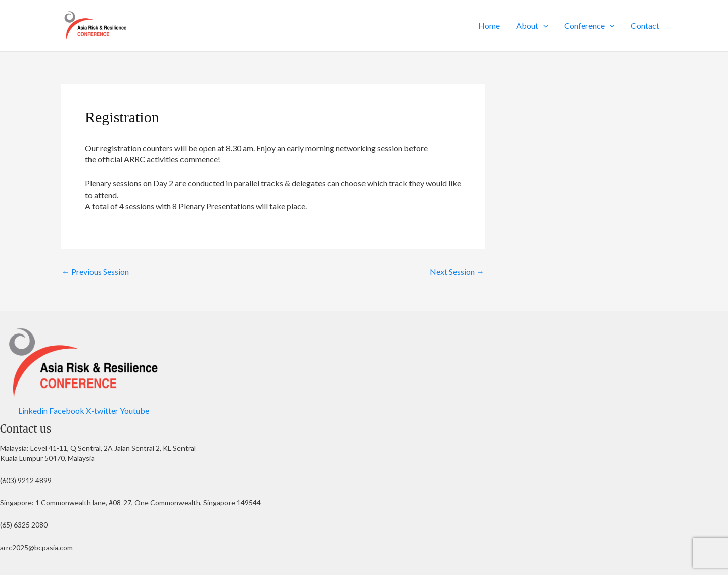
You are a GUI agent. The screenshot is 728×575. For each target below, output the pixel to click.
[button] (543, 26)
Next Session (457, 272)
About (532, 26)
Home (489, 26)
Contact (645, 26)
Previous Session (95, 272)
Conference (589, 26)
